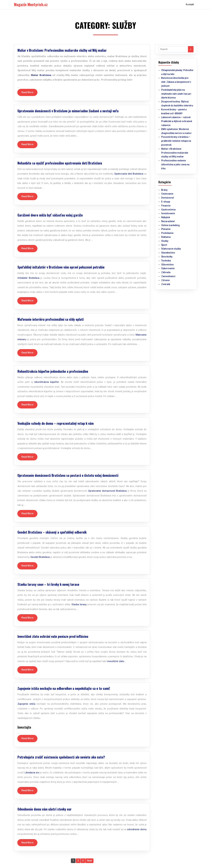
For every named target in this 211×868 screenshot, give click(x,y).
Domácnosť (168, 198)
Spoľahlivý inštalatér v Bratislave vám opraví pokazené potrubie (61, 267)
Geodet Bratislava (40, 557)
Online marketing (170, 225)
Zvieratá (166, 284)
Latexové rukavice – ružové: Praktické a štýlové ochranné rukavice (177, 121)
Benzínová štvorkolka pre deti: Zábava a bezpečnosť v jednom (176, 82)
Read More (27, 92)
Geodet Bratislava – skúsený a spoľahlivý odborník (52, 532)
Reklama (166, 237)
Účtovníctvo (167, 265)
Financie (166, 206)
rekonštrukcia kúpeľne (46, 382)
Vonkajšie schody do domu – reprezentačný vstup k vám (56, 423)
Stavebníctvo (168, 253)
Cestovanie (167, 194)
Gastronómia (168, 210)
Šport (164, 245)
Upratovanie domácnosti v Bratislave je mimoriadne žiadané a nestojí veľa (68, 111)
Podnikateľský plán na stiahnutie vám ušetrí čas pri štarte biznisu (176, 94)
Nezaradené (168, 221)
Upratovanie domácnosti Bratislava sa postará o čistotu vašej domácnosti (68, 475)
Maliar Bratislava (41, 75)
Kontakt (190, 4)
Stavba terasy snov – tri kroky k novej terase (48, 584)
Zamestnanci (168, 276)
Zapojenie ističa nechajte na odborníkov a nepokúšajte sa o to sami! (64, 688)
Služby (165, 241)
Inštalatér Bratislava (28, 278)
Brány (164, 190)
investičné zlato (116, 661)
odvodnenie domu (137, 829)
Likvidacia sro (32, 773)
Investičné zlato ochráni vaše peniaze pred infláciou (53, 636)
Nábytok (166, 217)
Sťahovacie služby (171, 249)
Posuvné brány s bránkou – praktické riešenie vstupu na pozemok (176, 141)
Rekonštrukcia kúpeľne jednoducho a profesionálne (53, 371)
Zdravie (165, 280)
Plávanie (166, 229)
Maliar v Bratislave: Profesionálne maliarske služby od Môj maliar (62, 50)
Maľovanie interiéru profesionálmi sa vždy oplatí (51, 319)
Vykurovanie (168, 268)
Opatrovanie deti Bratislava (129, 174)
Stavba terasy (79, 604)
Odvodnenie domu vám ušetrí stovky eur (45, 809)
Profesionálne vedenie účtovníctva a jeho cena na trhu (175, 164)
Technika (166, 261)
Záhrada (166, 272)
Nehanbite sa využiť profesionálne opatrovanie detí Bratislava (60, 163)
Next (89, 861)
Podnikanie (167, 233)
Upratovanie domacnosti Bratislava (107, 491)
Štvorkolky (167, 257)
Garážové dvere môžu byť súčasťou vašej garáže (50, 215)
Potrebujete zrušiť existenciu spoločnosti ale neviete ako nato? (61, 757)
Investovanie (168, 213)
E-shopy (166, 202)
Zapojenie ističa (26, 704)
